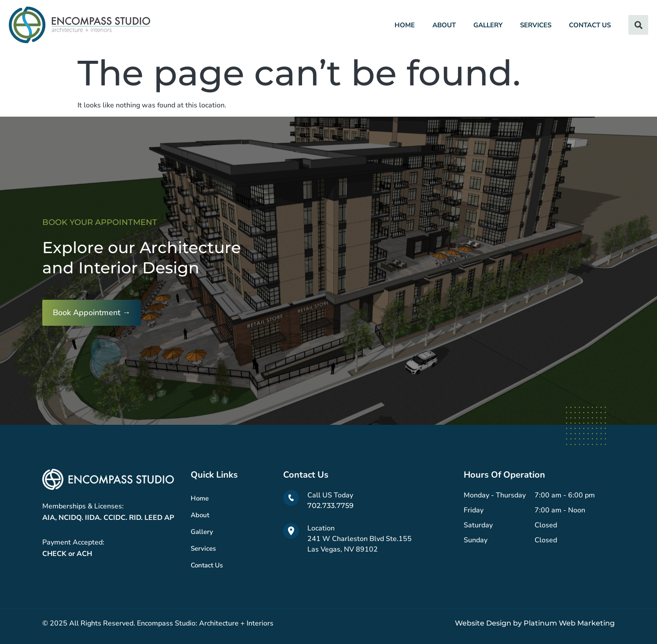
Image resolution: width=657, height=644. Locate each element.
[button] (638, 25)
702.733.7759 (330, 506)
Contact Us (590, 25)
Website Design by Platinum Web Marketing (535, 623)
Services (536, 25)
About (444, 25)
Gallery (488, 25)
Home (405, 25)
